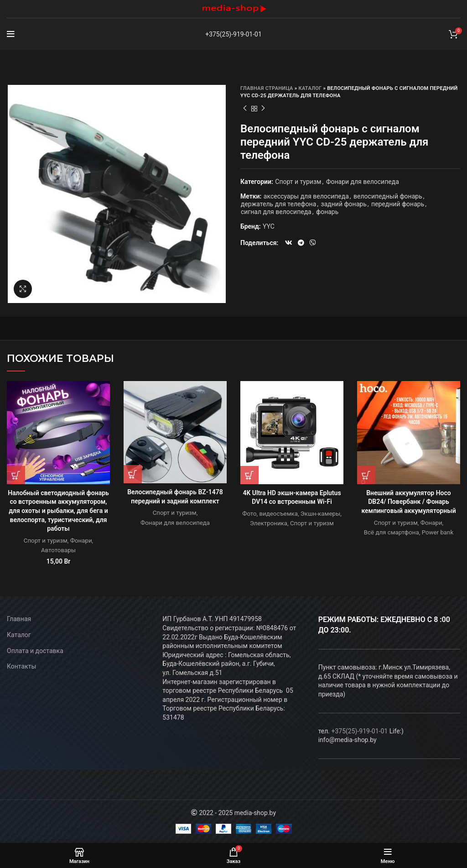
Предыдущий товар (245, 109)
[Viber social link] (313, 243)
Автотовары (58, 550)
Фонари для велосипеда (363, 182)
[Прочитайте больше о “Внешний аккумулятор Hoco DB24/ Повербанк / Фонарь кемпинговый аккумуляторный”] (366, 475)
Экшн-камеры (320, 514)
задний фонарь (344, 204)
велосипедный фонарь (388, 196)
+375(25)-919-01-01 (233, 34)
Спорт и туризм (298, 182)
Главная (19, 619)
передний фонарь (398, 204)
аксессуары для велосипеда (306, 196)
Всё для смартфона (392, 532)
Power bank (438, 532)
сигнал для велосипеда (276, 212)
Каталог (310, 88)
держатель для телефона (278, 204)
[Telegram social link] (301, 243)
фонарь (327, 212)
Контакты (21, 666)
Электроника (269, 523)
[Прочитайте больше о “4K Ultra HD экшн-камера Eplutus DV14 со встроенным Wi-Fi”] (249, 475)
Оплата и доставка (35, 651)
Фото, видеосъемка (270, 514)
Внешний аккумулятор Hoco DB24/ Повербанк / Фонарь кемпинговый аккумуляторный (408, 502)
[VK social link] (289, 243)
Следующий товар (263, 109)
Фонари (81, 541)
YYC (269, 226)
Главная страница (267, 88)
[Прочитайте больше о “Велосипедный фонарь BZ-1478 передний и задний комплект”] (133, 474)
